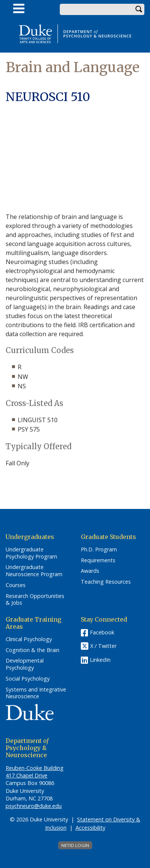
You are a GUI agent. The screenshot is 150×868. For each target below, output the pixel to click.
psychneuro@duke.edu (34, 806)
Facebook (102, 632)
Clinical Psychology (29, 639)
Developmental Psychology (25, 664)
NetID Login (75, 845)
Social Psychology (28, 679)
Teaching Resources (106, 582)
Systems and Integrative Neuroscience (36, 693)
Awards (90, 571)
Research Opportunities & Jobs (35, 600)
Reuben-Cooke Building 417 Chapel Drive (35, 772)
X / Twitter (103, 646)
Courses (16, 585)
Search (139, 9)
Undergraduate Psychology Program (31, 553)
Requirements (98, 560)
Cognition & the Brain (33, 650)
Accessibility (90, 828)
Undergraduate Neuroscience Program (34, 571)
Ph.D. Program (99, 549)
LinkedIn (100, 660)
